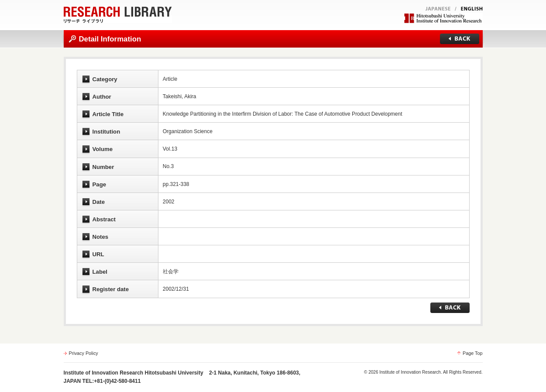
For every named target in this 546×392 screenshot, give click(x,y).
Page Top (472, 353)
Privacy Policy (84, 353)
